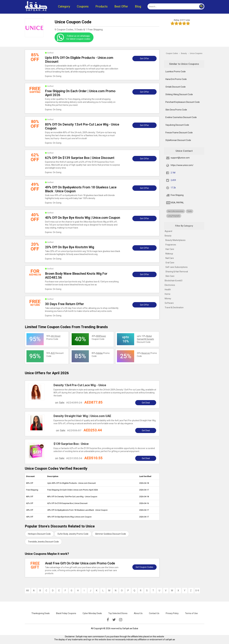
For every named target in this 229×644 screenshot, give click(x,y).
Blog (138, 6)
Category (64, 6)
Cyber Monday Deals (92, 613)
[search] (173, 6)
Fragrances (171, 245)
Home (168, 294)
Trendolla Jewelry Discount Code (43, 542)
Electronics (170, 285)
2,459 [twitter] (173, 180)
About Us (138, 613)
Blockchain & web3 (174, 281)
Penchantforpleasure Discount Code (183, 102)
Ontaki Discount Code (176, 87)
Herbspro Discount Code (39, 534)
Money (168, 299)
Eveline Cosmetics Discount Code (181, 117)
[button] (201, 6)
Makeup (169, 254)
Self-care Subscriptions (176, 267)
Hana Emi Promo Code (176, 79)
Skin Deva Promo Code (176, 110)
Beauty (168, 236)
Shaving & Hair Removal (177, 272)
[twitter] (114, 620)
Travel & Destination (174, 307)
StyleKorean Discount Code (178, 140)
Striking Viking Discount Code (179, 94)
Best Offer (121, 6)
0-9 (197, 591)
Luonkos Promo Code (176, 72)
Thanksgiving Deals (41, 613)
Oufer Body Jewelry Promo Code (73, 534)
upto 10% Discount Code (145, 339)
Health (168, 290)
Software (169, 303)
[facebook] (108, 620)
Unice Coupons (196, 53)
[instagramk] (121, 620)
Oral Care (170, 263)
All (28, 591)
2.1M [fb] (173, 173)
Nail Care (170, 258)
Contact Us (154, 613)
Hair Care (170, 249)
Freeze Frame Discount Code (179, 133)
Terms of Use (191, 613)
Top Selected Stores (118, 613)
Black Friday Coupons (66, 613)
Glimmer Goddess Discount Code (111, 534)
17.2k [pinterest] (173, 188)
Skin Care (170, 276)
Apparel (168, 231)
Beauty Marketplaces (175, 240)
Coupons (83, 6)
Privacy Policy (172, 613)
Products (101, 6)
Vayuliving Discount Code (177, 125)
